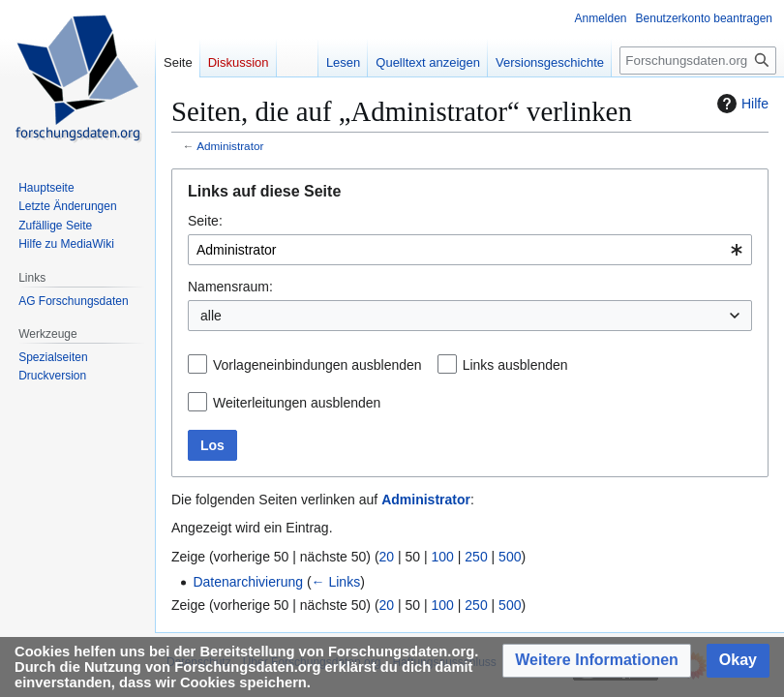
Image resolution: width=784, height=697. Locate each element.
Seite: (205, 221)
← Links (336, 582)
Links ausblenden (515, 365)
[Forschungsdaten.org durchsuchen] (698, 61)
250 (476, 557)
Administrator (230, 146)
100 (443, 557)
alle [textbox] (211, 316)
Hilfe (740, 104)
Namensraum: (230, 287)
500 (510, 557)
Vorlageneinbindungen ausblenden (317, 365)
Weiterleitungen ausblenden (297, 403)
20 (387, 557)
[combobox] (470, 250)
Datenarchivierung (248, 582)
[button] (597, 661)
